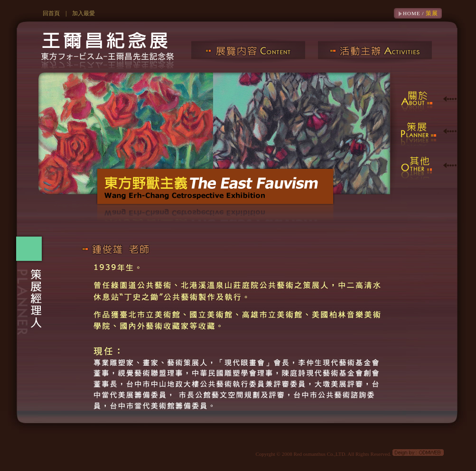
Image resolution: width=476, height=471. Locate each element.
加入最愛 (84, 13)
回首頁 (51, 13)
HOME (411, 13)
